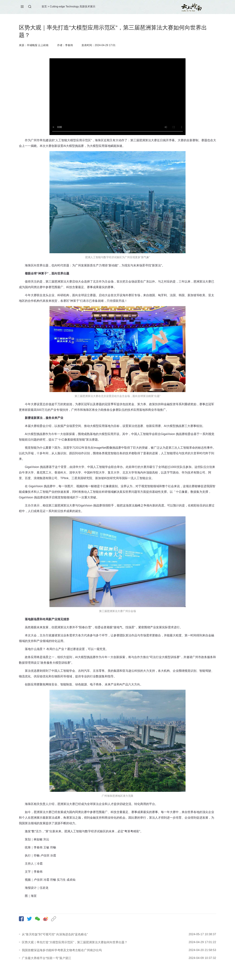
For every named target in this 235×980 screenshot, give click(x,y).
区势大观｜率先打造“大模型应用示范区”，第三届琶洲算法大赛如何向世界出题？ (75, 942)
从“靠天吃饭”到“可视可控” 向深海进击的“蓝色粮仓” (55, 934)
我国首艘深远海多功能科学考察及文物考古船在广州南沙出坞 (62, 950)
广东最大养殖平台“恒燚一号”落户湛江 (47, 958)
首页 (44, 7)
